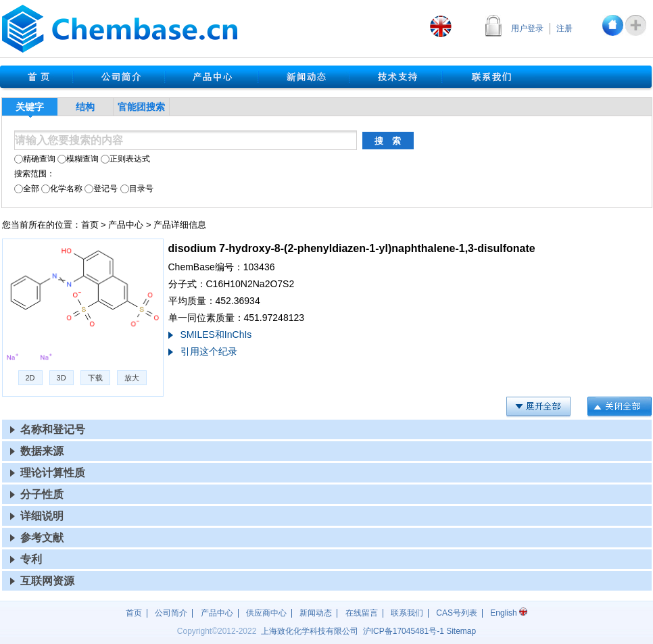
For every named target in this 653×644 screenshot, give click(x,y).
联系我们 (407, 613)
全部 (27, 189)
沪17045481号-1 (404, 631)
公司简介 (171, 613)
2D (30, 378)
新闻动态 (316, 613)
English (509, 613)
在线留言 (362, 613)
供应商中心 (266, 613)
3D (62, 378)
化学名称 (62, 189)
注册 (564, 28)
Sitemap (461, 631)
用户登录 (527, 28)
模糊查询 (78, 159)
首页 (90, 225)
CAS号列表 (457, 613)
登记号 (101, 189)
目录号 (137, 189)
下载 (95, 378)
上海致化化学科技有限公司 (310, 631)
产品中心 (126, 225)
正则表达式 (125, 159)
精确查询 (35, 159)
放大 (132, 378)
